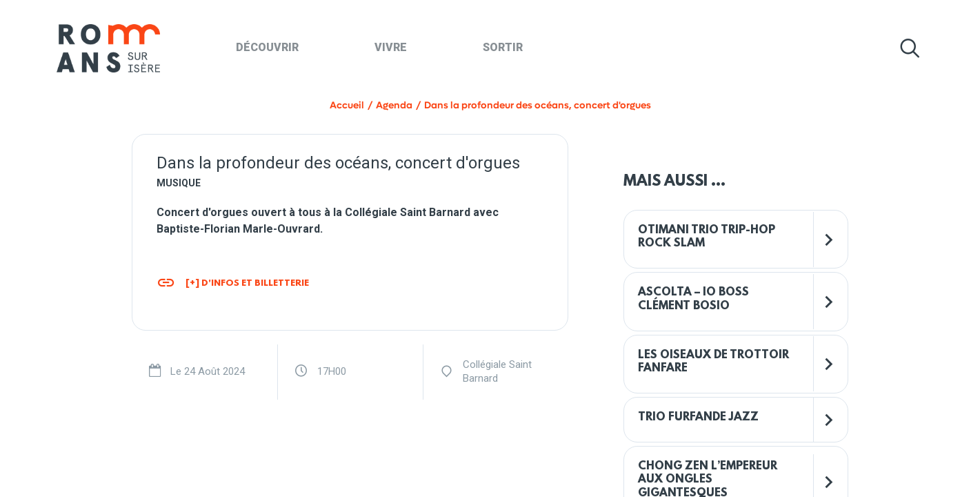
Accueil (347, 105)
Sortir (503, 47)
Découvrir (267, 47)
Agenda (394, 105)
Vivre (391, 47)
